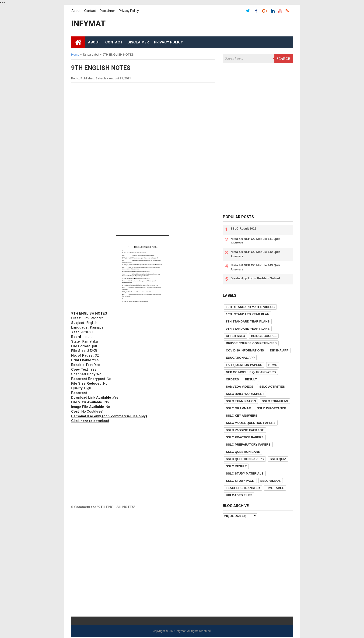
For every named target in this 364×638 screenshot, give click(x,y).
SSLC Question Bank (243, 452)
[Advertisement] (143, 119)
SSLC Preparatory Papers (248, 445)
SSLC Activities (272, 387)
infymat (181, 631)
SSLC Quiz (278, 459)
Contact (90, 11)
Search (283, 59)
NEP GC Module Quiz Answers (251, 372)
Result (251, 379)
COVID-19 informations (245, 350)
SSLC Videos (271, 481)
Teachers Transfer (243, 488)
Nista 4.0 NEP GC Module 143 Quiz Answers (255, 267)
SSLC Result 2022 (243, 229)
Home (75, 55)
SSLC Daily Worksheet (245, 394)
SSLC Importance (272, 408)
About (76, 11)
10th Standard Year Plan (248, 314)
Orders (232, 379)
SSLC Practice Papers (245, 437)
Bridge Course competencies (251, 343)
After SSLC (235, 336)
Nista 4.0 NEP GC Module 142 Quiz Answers (255, 254)
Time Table (275, 488)
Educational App (240, 358)
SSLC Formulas (275, 401)
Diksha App (279, 350)
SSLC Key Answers (241, 416)
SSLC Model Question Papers (251, 423)
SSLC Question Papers (245, 459)
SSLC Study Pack (240, 481)
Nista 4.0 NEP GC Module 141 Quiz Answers (255, 241)
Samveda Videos (240, 387)
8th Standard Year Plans (248, 321)
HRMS (273, 365)
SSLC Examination (241, 401)
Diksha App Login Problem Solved (255, 278)
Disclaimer (107, 11)
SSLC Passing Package (245, 430)
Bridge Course (264, 336)
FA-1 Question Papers (244, 365)
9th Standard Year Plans (248, 329)
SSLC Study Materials (245, 473)
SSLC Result (236, 466)
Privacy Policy (129, 11)
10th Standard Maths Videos (250, 307)
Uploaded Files (239, 495)
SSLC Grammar (238, 408)
